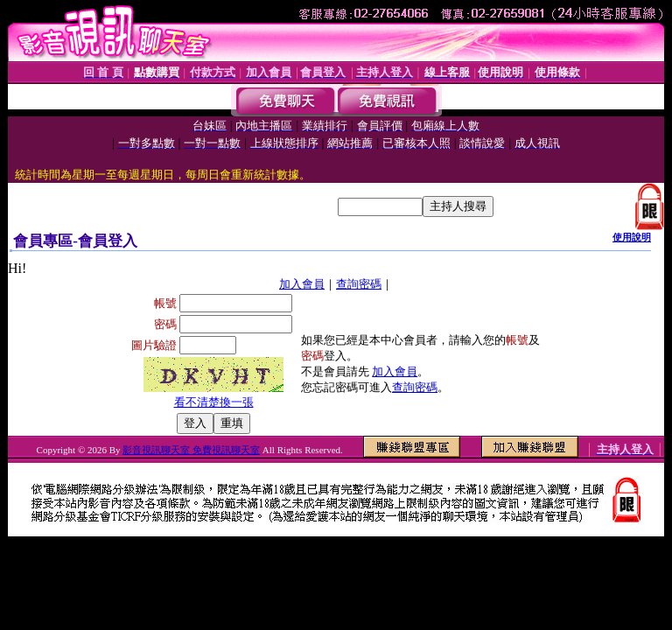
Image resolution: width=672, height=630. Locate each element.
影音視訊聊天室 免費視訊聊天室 (191, 450)
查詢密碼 (359, 284)
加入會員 (302, 284)
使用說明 (632, 237)
